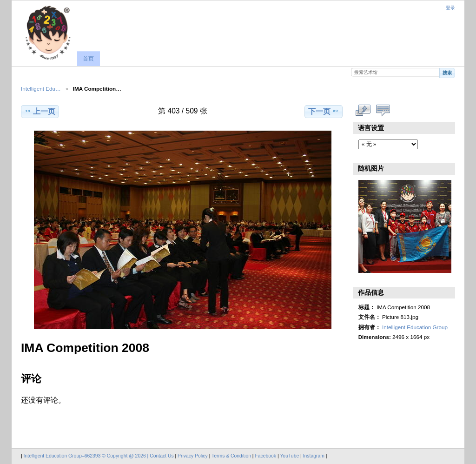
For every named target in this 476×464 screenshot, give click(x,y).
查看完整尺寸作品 (363, 110)
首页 (88, 59)
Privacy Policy (193, 456)
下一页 (324, 111)
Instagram (314, 456)
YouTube (289, 456)
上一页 (40, 111)
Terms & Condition (231, 456)
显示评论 (383, 110)
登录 (450, 8)
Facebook (265, 456)
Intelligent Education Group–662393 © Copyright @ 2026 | (87, 456)
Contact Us (162, 456)
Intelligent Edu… (41, 89)
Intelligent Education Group (415, 327)
